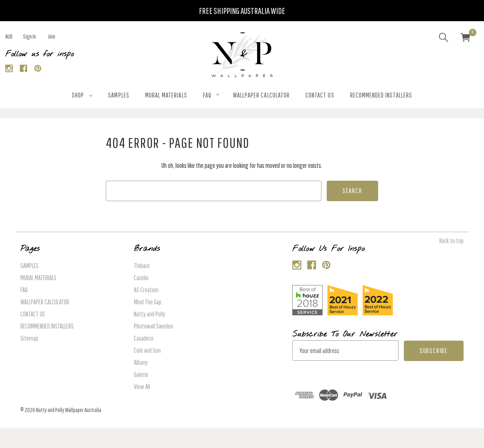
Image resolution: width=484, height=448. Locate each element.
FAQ (211, 95)
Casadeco (144, 338)
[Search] (444, 39)
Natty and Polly (150, 314)
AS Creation (146, 290)
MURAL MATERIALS (166, 95)
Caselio (141, 278)
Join (51, 36)
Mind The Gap (148, 302)
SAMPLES (119, 95)
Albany (141, 362)
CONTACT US (320, 95)
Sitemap (29, 338)
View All (142, 387)
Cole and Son (147, 350)
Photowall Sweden (154, 326)
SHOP (82, 95)
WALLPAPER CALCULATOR (261, 95)
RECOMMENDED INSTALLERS (381, 95)
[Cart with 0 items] (465, 39)
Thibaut (142, 266)
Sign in (29, 36)
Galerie (141, 374)
